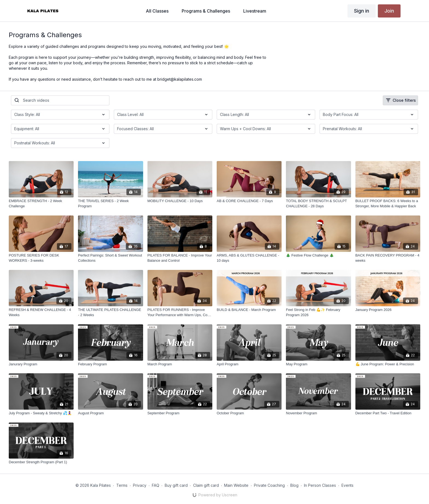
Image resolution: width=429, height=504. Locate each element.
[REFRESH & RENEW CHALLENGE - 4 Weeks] (41, 312)
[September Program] (180, 413)
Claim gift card (206, 485)
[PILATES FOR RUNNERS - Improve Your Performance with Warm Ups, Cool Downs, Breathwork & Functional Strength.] (180, 312)
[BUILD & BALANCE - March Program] (249, 310)
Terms (122, 485)
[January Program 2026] (388, 310)
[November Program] (318, 413)
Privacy (140, 485)
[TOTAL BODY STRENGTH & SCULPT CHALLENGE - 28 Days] (318, 204)
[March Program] (180, 364)
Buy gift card (176, 485)
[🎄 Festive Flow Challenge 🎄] (318, 255)
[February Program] (110, 364)
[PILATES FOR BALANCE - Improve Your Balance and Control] (180, 258)
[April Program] (249, 364)
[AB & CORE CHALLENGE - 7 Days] (249, 201)
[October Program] (249, 413)
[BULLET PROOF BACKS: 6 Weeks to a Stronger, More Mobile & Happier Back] (388, 204)
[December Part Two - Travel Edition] (388, 413)
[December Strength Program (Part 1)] (41, 462)
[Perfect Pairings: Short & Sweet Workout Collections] (110, 258)
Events (347, 485)
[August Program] (110, 413)
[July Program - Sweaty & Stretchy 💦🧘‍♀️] (41, 413)
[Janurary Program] (41, 364)
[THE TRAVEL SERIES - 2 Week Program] (110, 204)
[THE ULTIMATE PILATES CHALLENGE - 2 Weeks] (110, 312)
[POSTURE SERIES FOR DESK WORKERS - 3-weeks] (41, 258)
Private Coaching (269, 485)
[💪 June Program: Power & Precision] (388, 364)
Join (389, 11)
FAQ (156, 485)
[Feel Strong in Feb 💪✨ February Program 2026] (318, 312)
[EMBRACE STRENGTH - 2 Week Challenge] (41, 204)
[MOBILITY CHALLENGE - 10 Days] (180, 201)
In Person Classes (320, 485)
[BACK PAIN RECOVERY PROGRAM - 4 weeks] (388, 258)
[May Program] (318, 364)
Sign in (362, 11)
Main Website (236, 485)
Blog (294, 485)
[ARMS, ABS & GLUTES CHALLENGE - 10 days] (249, 258)
